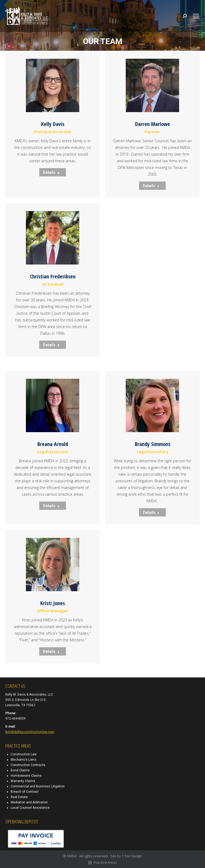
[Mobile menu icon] (196, 16)
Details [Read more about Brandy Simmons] (151, 512)
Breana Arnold (53, 444)
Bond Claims (20, 770)
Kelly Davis (53, 124)
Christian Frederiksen (53, 276)
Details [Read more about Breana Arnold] (51, 506)
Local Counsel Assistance (30, 808)
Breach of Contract (25, 792)
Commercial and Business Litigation (38, 786)
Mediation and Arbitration (29, 802)
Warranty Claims (23, 781)
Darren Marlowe (153, 124)
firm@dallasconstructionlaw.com (30, 732)
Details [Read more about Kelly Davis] (51, 172)
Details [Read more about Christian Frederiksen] (51, 345)
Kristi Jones (53, 603)
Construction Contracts (28, 765)
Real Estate (19, 797)
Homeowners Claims (26, 776)
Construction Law (24, 754)
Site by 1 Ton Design (126, 856)
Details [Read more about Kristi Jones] (51, 652)
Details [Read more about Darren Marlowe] (151, 186)
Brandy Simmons (153, 444)
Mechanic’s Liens (23, 760)
